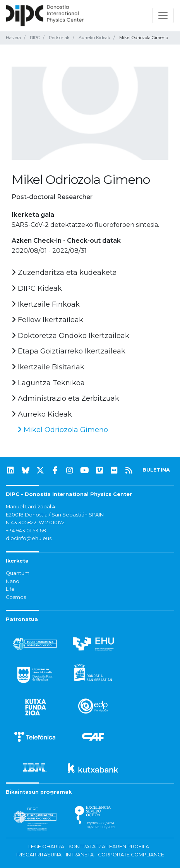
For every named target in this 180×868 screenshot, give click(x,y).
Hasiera (13, 38)
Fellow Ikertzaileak (47, 320)
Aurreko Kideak (94, 38)
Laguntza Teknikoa (48, 383)
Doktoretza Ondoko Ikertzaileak (70, 336)
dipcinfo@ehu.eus (29, 538)
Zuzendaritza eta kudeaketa (64, 273)
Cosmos (16, 597)
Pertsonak (59, 38)
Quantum (18, 573)
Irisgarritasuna (39, 855)
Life (10, 589)
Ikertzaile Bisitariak (48, 367)
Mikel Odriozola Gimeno (63, 430)
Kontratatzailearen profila (109, 847)
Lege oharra (46, 847)
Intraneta (80, 855)
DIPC (35, 38)
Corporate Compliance (131, 855)
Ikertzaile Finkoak (46, 304)
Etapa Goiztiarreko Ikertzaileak (69, 351)
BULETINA (156, 470)
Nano (13, 581)
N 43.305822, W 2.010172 (35, 522)
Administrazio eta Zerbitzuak (65, 398)
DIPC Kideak (37, 288)
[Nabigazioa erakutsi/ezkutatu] (163, 15)
